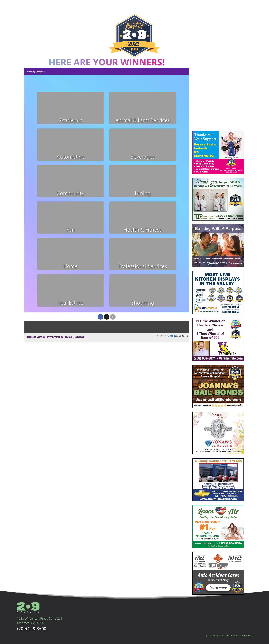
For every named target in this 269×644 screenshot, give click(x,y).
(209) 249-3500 (32, 628)
